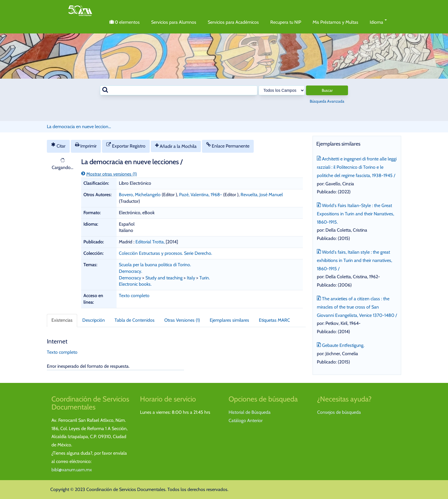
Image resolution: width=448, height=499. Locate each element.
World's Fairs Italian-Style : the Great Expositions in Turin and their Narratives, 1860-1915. (355, 213)
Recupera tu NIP (286, 22)
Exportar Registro (126, 145)
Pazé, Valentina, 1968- (201, 195)
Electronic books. (135, 284)
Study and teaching (164, 278)
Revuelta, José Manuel (262, 195)
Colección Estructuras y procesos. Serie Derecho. (165, 253)
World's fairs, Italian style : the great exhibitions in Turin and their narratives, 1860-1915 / (354, 260)
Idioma (378, 22)
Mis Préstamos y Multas (335, 22)
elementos (125, 22)
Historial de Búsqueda (250, 412)
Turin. (205, 278)
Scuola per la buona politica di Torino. (155, 265)
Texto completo (134, 296)
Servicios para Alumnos (174, 22)
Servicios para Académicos (233, 22)
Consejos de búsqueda (339, 412)
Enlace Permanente (228, 145)
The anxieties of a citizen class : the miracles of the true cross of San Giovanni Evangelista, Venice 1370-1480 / (357, 306)
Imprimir (86, 145)
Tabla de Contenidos (135, 320)
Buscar (327, 90)
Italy (191, 278)
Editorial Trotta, (151, 242)
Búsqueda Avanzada (327, 101)
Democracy (130, 278)
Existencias (62, 320)
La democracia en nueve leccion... (79, 127)
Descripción (94, 320)
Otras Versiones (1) (182, 320)
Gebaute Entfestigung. (341, 345)
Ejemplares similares (229, 320)
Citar (58, 145)
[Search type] (282, 90)
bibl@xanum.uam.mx (72, 470)
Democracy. (130, 271)
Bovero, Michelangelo (140, 195)
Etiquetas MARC (274, 320)
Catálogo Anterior (246, 421)
